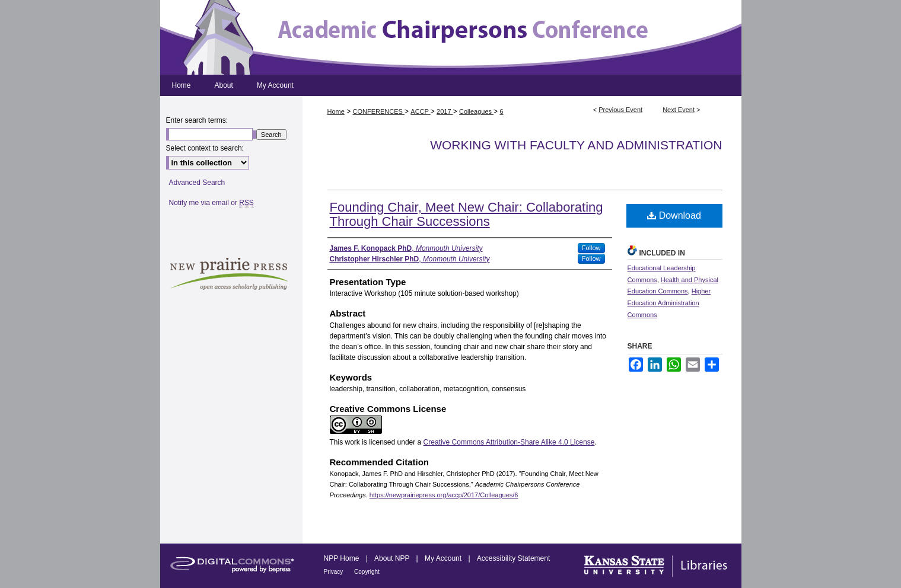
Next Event (679, 110)
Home (336, 111)
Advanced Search (197, 183)
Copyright (367, 572)
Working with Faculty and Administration (576, 145)
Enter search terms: (197, 120)
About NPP (393, 558)
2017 (445, 111)
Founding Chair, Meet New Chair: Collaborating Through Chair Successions (467, 214)
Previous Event (620, 110)
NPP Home (343, 558)
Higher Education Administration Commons (669, 303)
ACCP (420, 111)
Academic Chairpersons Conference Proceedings (451, 37)
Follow (591, 248)
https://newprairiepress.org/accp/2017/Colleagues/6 (444, 495)
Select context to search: (205, 148)
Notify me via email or (211, 203)
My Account (444, 558)
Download (674, 215)
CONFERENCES (379, 111)
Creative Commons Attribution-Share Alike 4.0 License (509, 442)
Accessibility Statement (513, 558)
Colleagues (476, 111)
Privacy (335, 572)
